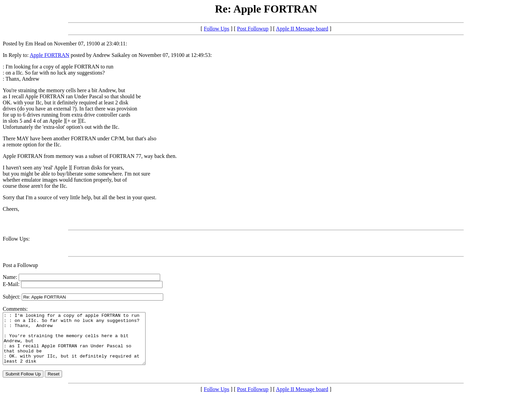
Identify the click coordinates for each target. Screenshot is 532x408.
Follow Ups (217, 29)
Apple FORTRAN (50, 55)
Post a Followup (20, 265)
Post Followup (253, 29)
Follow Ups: (16, 239)
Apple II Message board (302, 29)
